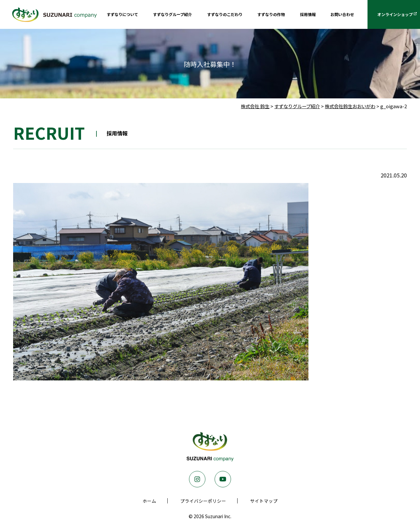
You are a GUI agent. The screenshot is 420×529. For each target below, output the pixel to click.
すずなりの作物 (271, 14)
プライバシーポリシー (203, 501)
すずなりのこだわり (225, 14)
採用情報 (308, 14)
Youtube (223, 479)
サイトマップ (264, 501)
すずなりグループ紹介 (172, 14)
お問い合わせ (342, 14)
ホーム (149, 501)
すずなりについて (122, 14)
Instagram (197, 479)
